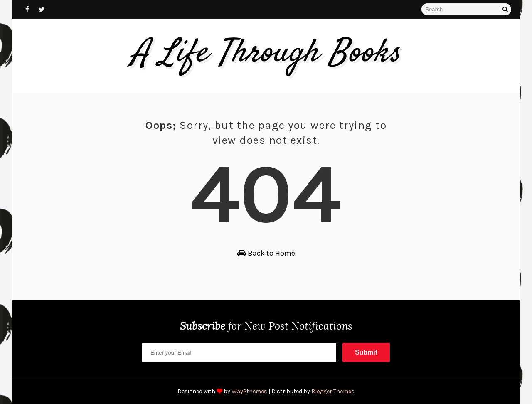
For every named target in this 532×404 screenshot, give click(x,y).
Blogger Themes (333, 391)
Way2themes (249, 391)
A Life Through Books (266, 54)
